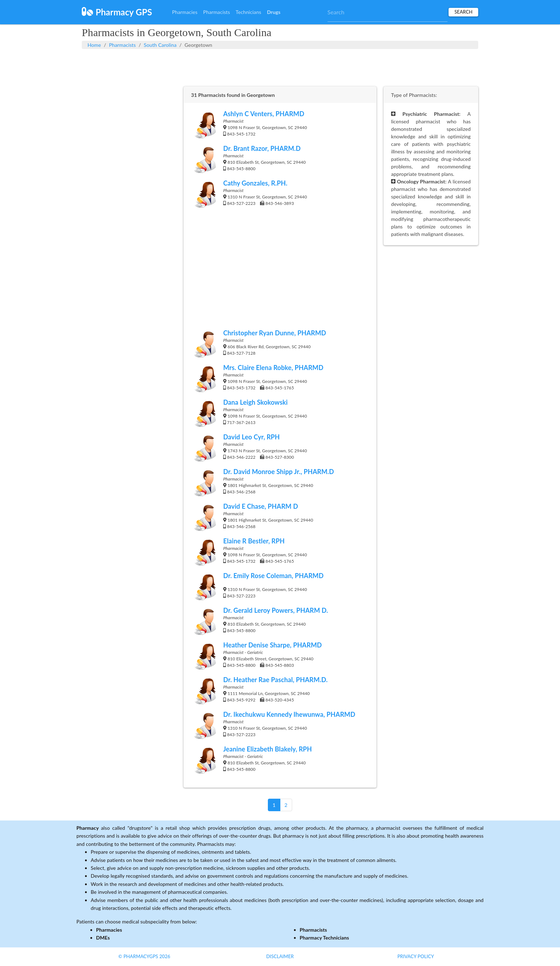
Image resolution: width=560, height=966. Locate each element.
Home (94, 45)
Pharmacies (185, 12)
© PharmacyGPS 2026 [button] (144, 956)
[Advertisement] (280, 67)
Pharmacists (217, 12)
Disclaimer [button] (280, 956)
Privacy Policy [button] (416, 956)
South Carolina (160, 45)
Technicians (249, 12)
